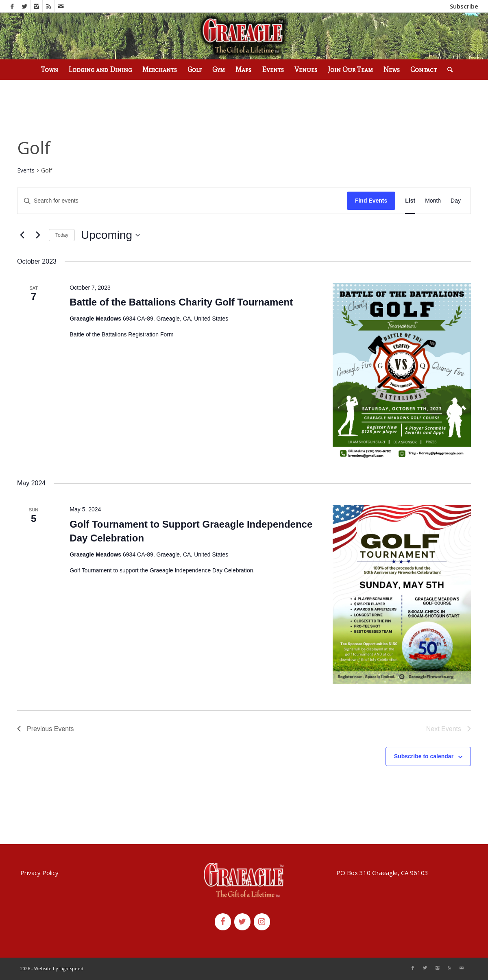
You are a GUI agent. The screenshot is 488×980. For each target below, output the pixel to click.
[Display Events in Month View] (433, 201)
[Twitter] (242, 922)
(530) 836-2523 (118, 6)
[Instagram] (262, 922)
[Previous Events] (22, 235)
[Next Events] (38, 235)
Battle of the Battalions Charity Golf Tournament (181, 302)
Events (26, 170)
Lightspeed (71, 968)
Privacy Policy (39, 873)
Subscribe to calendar (424, 756)
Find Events (371, 201)
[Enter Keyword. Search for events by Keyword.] (182, 201)
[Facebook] (223, 922)
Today (62, 235)
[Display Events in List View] (410, 201)
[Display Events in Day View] (456, 201)
